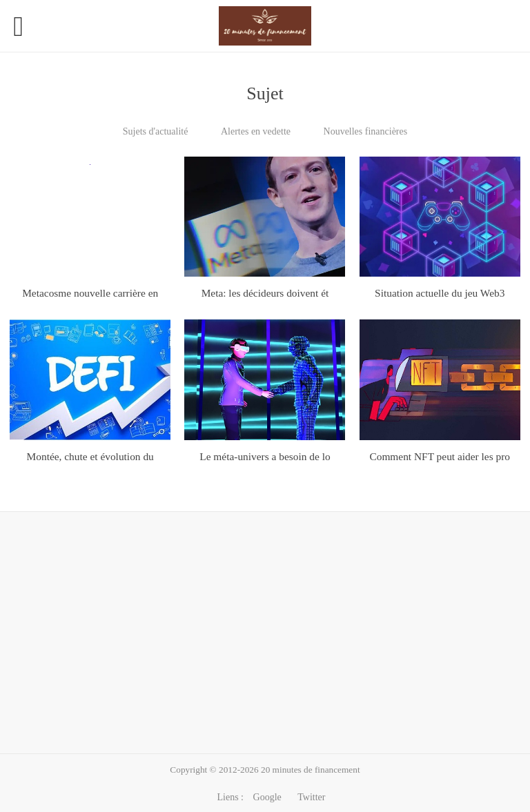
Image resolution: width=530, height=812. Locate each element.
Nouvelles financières (366, 131)
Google (267, 797)
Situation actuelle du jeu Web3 (440, 293)
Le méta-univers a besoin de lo (265, 456)
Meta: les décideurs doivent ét (265, 293)
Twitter (311, 797)
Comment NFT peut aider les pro (440, 456)
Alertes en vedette (256, 131)
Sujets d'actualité (156, 131)
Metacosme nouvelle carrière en (90, 293)
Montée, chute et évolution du (90, 456)
